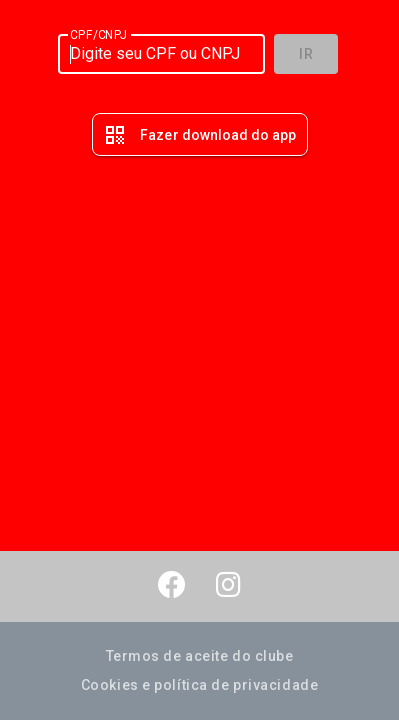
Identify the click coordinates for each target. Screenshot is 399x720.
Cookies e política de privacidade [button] (199, 685)
